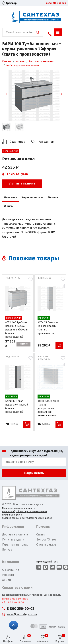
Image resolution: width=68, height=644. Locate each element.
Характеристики (33, 197)
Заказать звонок (56, 3)
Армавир (11, 3)
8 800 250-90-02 (20, 609)
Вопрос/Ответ (46, 540)
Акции (7, 580)
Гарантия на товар (15, 545)
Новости (8, 575)
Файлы (9, 206)
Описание (11, 197)
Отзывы (53, 197)
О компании (11, 570)
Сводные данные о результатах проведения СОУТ (28, 518)
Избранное (46, 142)
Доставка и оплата (15, 534)
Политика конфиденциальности (19, 508)
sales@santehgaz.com (22, 614)
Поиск (38, 32)
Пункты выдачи (13, 540)
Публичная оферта (12, 515)
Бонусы (7, 550)
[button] (61, 94)
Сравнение (17, 142)
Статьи (41, 534)
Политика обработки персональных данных (25, 512)
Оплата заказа (46, 545)
